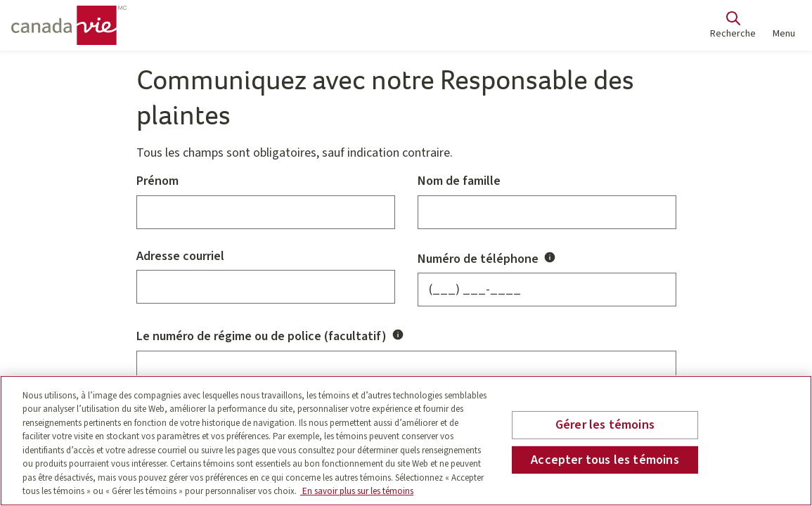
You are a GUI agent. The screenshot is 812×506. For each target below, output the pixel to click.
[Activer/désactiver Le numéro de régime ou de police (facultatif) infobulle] (398, 335)
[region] (406, 441)
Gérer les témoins (605, 425)
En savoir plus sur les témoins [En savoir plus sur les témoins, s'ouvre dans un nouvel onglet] (357, 491)
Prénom (157, 182)
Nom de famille (459, 182)
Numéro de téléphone (488, 258)
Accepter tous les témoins (605, 459)
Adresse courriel (180, 257)
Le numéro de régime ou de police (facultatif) (271, 336)
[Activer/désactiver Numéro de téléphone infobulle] (550, 257)
